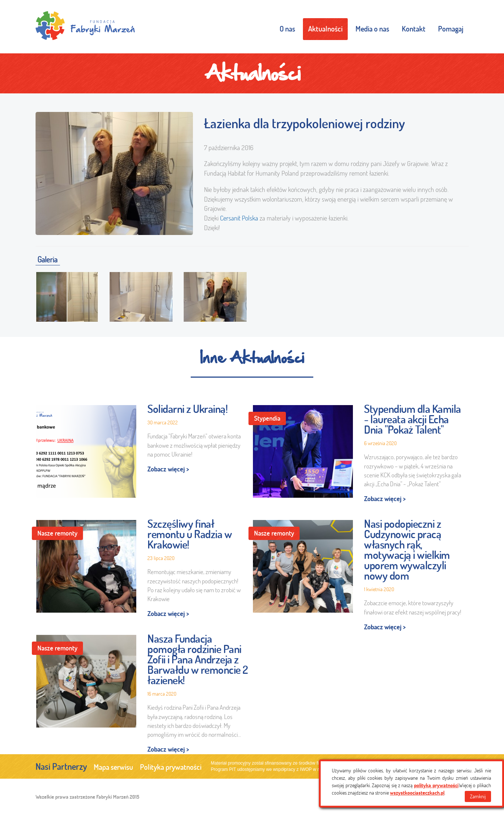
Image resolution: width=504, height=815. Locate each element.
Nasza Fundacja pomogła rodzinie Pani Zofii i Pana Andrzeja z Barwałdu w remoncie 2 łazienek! (198, 659)
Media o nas (372, 29)
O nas (287, 29)
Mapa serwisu (113, 767)
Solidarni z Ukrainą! (187, 409)
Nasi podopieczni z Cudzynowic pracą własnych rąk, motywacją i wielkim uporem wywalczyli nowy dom (407, 550)
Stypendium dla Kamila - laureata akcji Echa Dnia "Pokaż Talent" (413, 419)
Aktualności (325, 29)
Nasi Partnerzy (61, 766)
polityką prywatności (436, 785)
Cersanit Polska (239, 218)
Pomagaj (451, 29)
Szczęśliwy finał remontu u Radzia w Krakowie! (190, 534)
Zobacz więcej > (168, 469)
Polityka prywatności (171, 767)
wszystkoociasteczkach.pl (417, 793)
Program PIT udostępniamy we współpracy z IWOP (261, 769)
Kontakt (414, 29)
